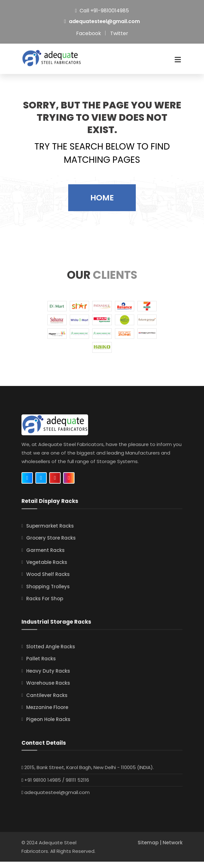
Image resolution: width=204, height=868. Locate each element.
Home (102, 204)
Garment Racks (45, 556)
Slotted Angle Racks (51, 653)
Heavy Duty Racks (48, 677)
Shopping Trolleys (48, 593)
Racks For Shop (45, 605)
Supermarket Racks (50, 532)
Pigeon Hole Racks (48, 726)
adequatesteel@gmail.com (104, 21)
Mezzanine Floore (47, 714)
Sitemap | (150, 849)
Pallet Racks (41, 665)
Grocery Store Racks (51, 544)
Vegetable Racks (47, 568)
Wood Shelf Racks (48, 581)
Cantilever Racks (47, 702)
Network (173, 849)
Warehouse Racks (48, 690)
